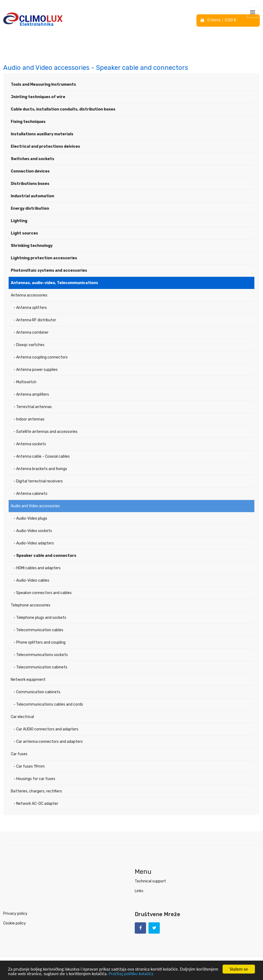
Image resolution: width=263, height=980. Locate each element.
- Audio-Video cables (31, 580)
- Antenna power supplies (36, 370)
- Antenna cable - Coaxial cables (42, 456)
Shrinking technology (32, 246)
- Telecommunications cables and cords (48, 704)
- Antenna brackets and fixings (40, 469)
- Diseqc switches (29, 345)
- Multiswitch (25, 382)
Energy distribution (30, 208)
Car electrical (22, 717)
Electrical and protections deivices (45, 146)
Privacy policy (15, 914)
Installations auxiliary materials (42, 134)
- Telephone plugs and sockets (40, 618)
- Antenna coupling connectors (41, 357)
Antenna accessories (29, 295)
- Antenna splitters (30, 308)
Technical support (150, 881)
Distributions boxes (30, 184)
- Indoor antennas (29, 419)
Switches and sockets (32, 159)
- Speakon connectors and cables (43, 593)
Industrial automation (32, 196)
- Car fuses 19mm (29, 766)
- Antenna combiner (31, 332)
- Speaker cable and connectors (45, 556)
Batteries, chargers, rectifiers (36, 791)
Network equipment (28, 680)
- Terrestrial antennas (33, 407)
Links (139, 891)
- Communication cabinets (37, 692)
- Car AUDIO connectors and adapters (46, 729)
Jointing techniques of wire (38, 97)
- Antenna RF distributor (35, 320)
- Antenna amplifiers (31, 394)
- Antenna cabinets (30, 494)
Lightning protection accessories (44, 258)
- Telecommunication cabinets (40, 667)
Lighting (19, 221)
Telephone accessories (31, 605)
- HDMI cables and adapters (37, 568)
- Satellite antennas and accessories (46, 432)
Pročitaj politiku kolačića (131, 974)
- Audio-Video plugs (30, 518)
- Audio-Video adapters (34, 543)
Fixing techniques (28, 122)
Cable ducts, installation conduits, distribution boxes (63, 109)
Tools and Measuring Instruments (43, 84)
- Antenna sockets (30, 444)
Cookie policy (15, 923)
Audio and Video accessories (35, 506)
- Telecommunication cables (38, 630)
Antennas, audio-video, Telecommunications (54, 283)
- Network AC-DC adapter (36, 804)
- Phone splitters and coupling (39, 642)
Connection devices (30, 171)
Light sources (24, 233)
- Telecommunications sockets (41, 655)
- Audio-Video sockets (33, 531)
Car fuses (19, 754)
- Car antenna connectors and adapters (48, 742)
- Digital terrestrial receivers (38, 481)
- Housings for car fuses (34, 779)
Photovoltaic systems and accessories (49, 270)
